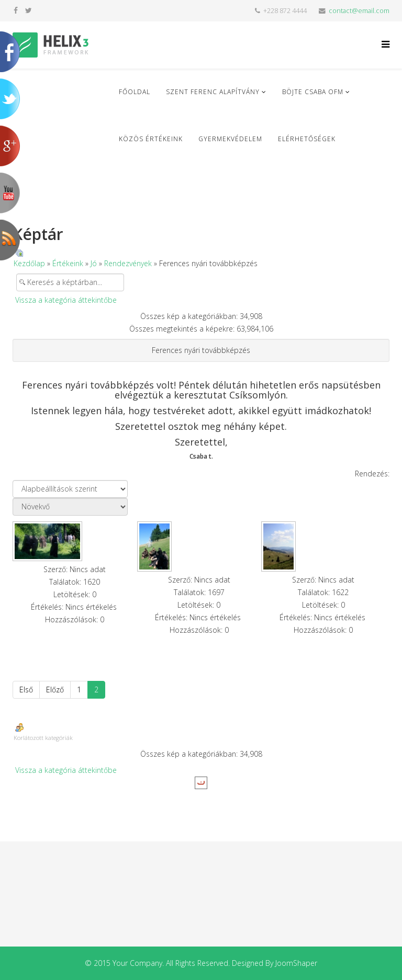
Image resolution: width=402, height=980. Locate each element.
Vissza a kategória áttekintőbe (66, 300)
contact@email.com (359, 11)
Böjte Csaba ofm (313, 92)
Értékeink (68, 263)
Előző (55, 690)
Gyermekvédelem (230, 139)
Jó (94, 263)
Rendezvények (128, 263)
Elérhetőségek (307, 139)
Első (26, 690)
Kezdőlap (29, 263)
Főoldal (135, 92)
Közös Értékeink (151, 139)
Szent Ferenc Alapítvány (213, 92)
